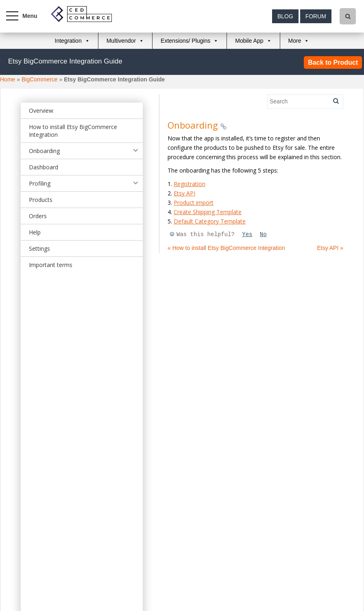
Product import (194, 203)
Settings (39, 249)
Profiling (40, 183)
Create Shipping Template (208, 212)
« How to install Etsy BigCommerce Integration (226, 248)
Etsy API (184, 193)
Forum (316, 16)
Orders (38, 216)
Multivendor (121, 41)
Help (35, 232)
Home (8, 79)
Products (41, 200)
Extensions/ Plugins (185, 41)
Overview (41, 111)
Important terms (51, 265)
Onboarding (44, 151)
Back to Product (333, 62)
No (263, 234)
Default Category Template (210, 221)
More (295, 41)
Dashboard (44, 167)
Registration (190, 184)
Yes (247, 234)
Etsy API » (330, 248)
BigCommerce (40, 79)
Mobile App (249, 41)
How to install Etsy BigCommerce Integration (73, 131)
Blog (285, 16)
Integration (68, 41)
